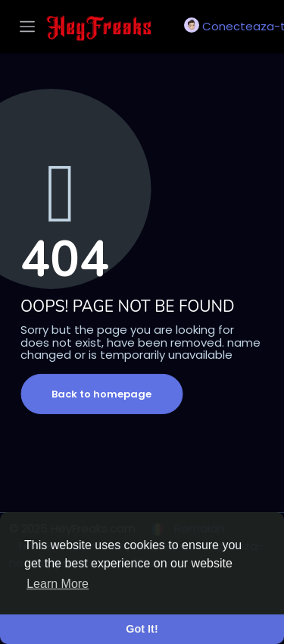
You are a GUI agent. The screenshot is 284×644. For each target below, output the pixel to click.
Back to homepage (101, 394)
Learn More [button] (58, 584)
